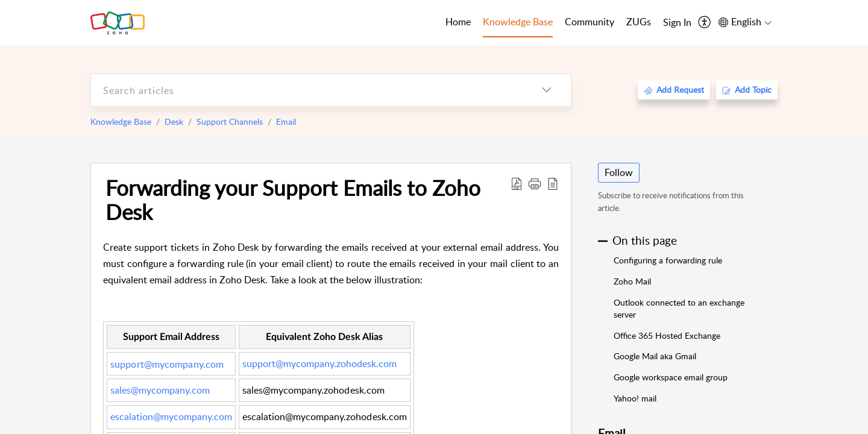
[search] (307, 90)
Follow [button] (619, 172)
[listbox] (547, 90)
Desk (174, 121)
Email (286, 121)
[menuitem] (677, 23)
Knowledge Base (121, 121)
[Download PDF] (517, 183)
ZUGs (639, 22)
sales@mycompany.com (160, 390)
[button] (535, 183)
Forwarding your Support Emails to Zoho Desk (293, 200)
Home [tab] (458, 22)
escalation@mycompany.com (171, 417)
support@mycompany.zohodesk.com (319, 363)
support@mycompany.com (167, 364)
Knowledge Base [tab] (518, 22)
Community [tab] (590, 22)
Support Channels (230, 121)
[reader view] (553, 183)
